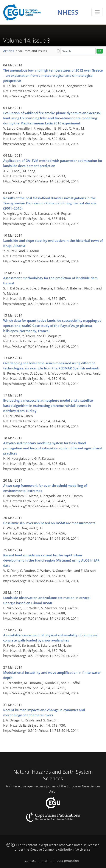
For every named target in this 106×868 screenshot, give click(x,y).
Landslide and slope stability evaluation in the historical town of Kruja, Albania (53, 243)
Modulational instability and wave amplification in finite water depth (52, 675)
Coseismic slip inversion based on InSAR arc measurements (49, 523)
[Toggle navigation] (97, 12)
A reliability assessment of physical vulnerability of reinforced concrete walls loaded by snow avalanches (51, 638)
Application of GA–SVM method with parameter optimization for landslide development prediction (53, 163)
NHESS (68, 12)
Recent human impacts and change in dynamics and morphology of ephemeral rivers (44, 712)
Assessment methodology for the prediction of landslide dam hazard (50, 280)
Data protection (68, 861)
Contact (30, 861)
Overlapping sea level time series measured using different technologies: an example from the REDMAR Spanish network (51, 366)
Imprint (46, 861)
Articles (9, 51)
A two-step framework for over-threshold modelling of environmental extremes (45, 488)
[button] (58, 51)
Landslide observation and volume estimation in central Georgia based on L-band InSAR (47, 600)
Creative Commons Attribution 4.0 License (60, 850)
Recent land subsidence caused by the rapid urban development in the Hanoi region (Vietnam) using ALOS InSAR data (51, 560)
